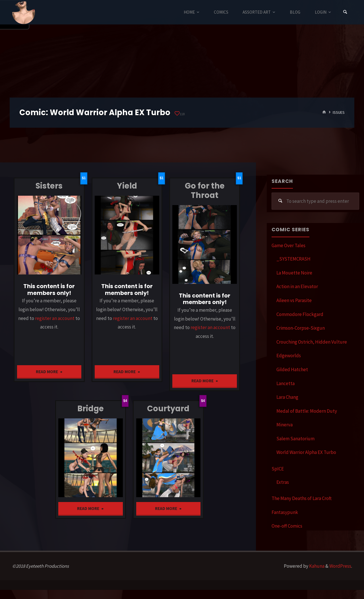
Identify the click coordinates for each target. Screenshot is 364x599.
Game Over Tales (288, 245)
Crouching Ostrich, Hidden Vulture (312, 342)
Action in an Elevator (297, 286)
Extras (283, 482)
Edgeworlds (289, 356)
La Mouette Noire (294, 273)
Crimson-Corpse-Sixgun (301, 328)
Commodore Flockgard (300, 314)
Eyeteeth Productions (24, 13)
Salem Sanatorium (295, 439)
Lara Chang (287, 397)
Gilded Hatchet (292, 369)
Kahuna (316, 566)
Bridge (91, 409)
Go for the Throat (205, 191)
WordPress (340, 566)
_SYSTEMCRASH (293, 259)
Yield (127, 186)
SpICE (278, 469)
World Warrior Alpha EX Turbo (306, 452)
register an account (55, 318)
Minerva (285, 425)
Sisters (49, 186)
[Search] (345, 12)
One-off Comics (287, 526)
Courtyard (168, 409)
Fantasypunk (285, 512)
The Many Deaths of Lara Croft (302, 498)
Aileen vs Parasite (294, 300)
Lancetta (286, 383)
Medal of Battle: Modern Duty (307, 411)
